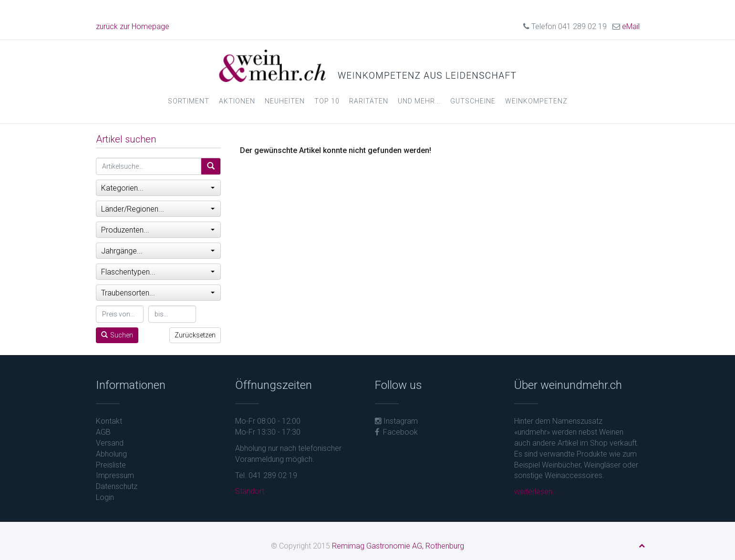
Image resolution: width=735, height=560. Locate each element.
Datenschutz (117, 486)
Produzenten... (158, 230)
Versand (110, 443)
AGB (103, 432)
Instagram (396, 421)
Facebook (396, 432)
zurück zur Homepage (133, 26)
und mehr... (419, 101)
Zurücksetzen (195, 335)
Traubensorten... (158, 293)
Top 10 (327, 101)
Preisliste (111, 465)
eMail (631, 26)
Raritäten (369, 101)
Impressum (115, 475)
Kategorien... (158, 188)
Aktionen (237, 101)
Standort (250, 491)
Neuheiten (285, 101)
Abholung (111, 454)
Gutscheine (473, 101)
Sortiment (189, 101)
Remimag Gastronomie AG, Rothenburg (398, 546)
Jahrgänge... (158, 251)
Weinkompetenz (536, 101)
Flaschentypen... (158, 272)
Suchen (117, 335)
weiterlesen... (536, 492)
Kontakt (109, 421)
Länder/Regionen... (158, 209)
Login (105, 497)
